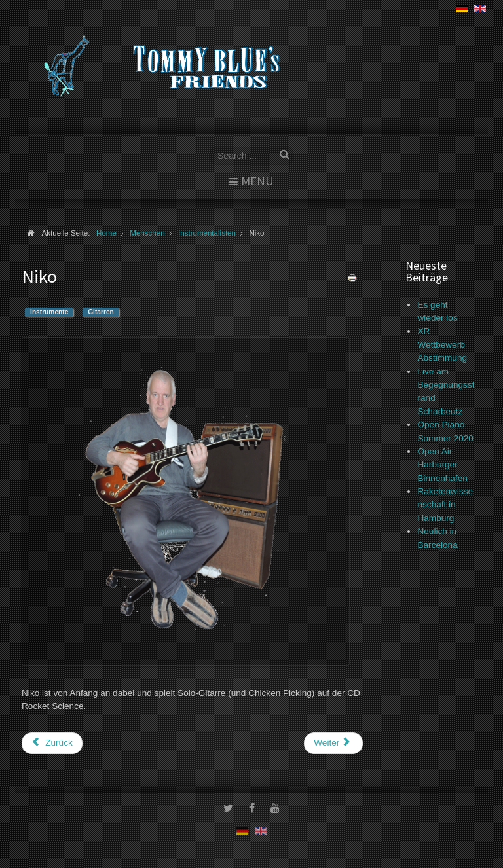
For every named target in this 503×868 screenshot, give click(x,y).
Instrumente (49, 312)
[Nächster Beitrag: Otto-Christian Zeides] (333, 743)
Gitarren (101, 312)
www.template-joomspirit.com (500, 830)
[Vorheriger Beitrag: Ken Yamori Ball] (52, 743)
